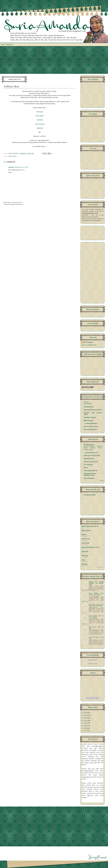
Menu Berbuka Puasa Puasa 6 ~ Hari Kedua (96, 594)
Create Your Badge (93, 664)
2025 (85, 715)
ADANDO (40, 120)
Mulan (86, 468)
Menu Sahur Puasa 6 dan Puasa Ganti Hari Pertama (96, 605)
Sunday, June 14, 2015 (21, 167)
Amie (83, 560)
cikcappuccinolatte (90, 495)
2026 (85, 713)
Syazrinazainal (40, 124)
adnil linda (85, 551)
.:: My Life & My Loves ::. (92, 453)
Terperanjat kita (88, 404)
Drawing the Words (90, 417)
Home (3, 45)
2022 (85, 723)
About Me (9, 45)
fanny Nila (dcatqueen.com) (90, 547)
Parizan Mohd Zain (92, 660)
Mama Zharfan (86, 530)
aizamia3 (11, 167)
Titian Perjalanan (89, 478)
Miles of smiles (88, 420)
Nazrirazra (40, 112)
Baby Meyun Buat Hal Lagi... (96, 628)
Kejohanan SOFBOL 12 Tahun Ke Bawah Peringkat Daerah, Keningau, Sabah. (93, 448)
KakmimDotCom (89, 459)
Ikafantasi (40, 128)
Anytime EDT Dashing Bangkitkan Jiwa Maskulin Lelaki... (96, 583)
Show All (101, 481)
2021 (85, 726)
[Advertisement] (54, 61)
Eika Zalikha (40, 116)
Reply (10, 172)
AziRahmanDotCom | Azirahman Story (93, 474)
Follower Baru (12, 156)
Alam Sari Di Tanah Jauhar (92, 456)
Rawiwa (84, 535)
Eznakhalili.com (89, 407)
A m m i (86, 402)
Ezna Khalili (85, 543)
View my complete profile (89, 345)
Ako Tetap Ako (88, 465)
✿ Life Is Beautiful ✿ (90, 429)
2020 (85, 728)
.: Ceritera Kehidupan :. (91, 423)
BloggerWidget (100, 567)
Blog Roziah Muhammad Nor (93, 410)
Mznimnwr (85, 556)
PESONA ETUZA (89, 445)
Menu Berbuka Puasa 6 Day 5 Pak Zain (96, 616)
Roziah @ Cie (86, 539)
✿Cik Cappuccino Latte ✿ (90, 526)
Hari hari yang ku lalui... (91, 462)
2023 (85, 720)
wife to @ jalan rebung (91, 426)
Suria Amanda (88, 342)
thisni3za (85, 564)
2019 (85, 731)
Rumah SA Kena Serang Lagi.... (96, 638)
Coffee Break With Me (91, 471)
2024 (85, 718)
